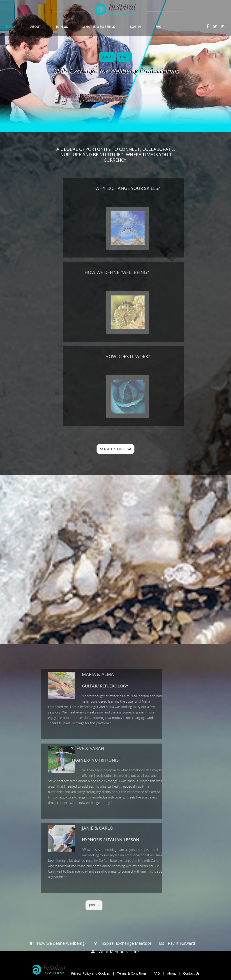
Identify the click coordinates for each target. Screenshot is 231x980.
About (172, 973)
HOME (11, 27)
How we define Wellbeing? (60, 943)
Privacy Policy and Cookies (90, 973)
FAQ (158, 27)
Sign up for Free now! (115, 449)
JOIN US (62, 27)
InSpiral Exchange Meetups (126, 943)
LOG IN (135, 27)
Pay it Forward (183, 943)
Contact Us (191, 973)
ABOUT (36, 27)
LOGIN (124, 57)
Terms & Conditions (132, 973)
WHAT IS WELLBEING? (99, 27)
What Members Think (119, 952)
